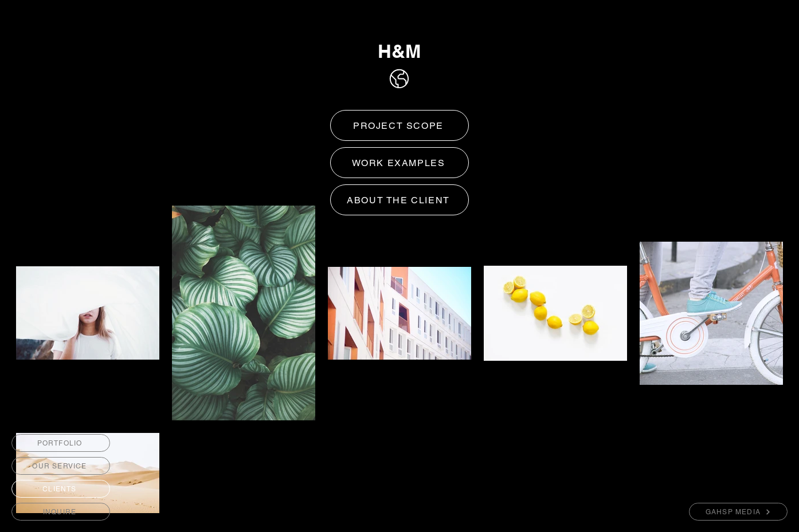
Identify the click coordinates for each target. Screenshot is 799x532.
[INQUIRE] (61, 512)
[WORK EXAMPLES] (399, 163)
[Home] (399, 79)
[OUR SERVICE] (61, 466)
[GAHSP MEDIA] (738, 512)
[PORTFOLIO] (61, 443)
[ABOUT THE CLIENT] (399, 200)
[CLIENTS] (61, 489)
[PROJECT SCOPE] (399, 125)
